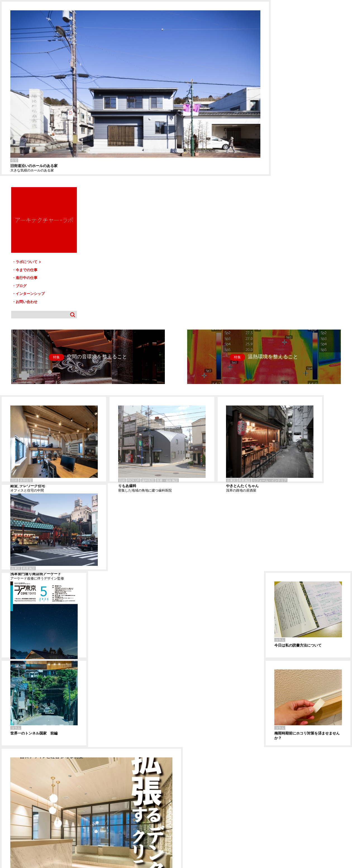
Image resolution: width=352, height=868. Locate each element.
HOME (8, 809)
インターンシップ (294, 118)
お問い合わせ (291, 126)
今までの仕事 (291, 94)
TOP (346, 807)
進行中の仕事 (291, 102)
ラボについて (293, 86)
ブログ (285, 110)
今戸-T (4, 786)
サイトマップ (178, 809)
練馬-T (4, 782)
